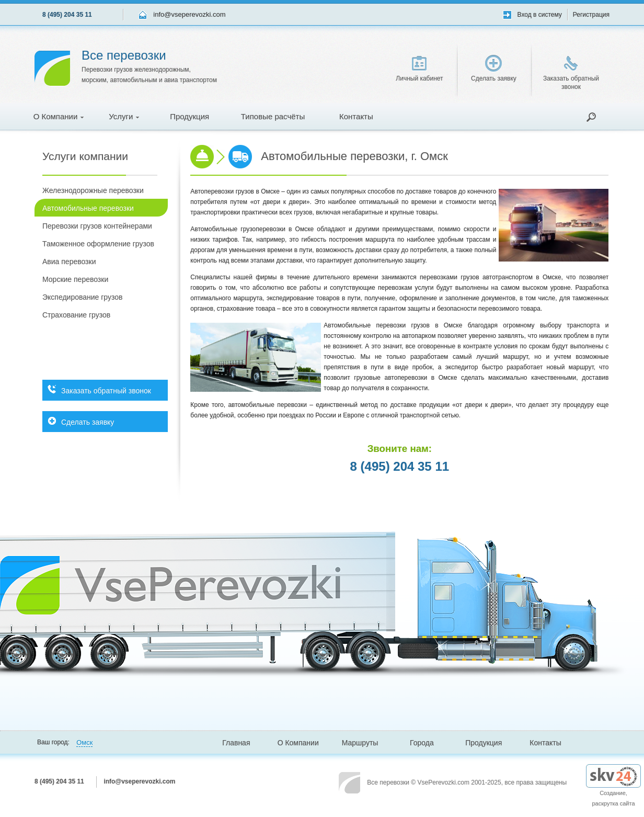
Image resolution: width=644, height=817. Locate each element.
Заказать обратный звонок (571, 73)
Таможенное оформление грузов (98, 244)
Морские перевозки (75, 279)
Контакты (356, 116)
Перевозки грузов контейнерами (97, 226)
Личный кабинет (419, 69)
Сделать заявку (494, 69)
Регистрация (591, 15)
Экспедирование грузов (82, 297)
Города (422, 743)
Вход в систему (540, 15)
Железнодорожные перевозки (93, 190)
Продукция (189, 116)
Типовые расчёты (273, 116)
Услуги (124, 116)
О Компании (59, 116)
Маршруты (360, 743)
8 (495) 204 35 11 (67, 15)
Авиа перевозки (69, 262)
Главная (236, 743)
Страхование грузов (76, 315)
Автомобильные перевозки (88, 208)
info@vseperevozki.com (189, 14)
